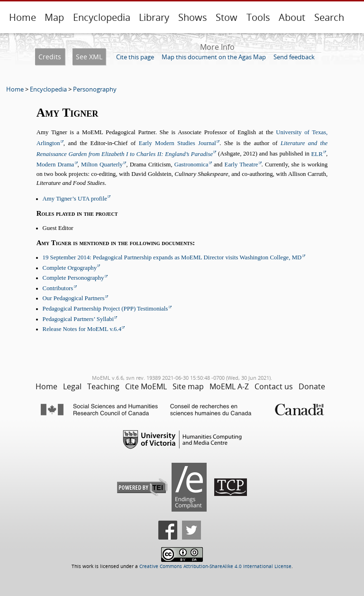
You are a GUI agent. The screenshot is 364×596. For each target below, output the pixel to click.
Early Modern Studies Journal (177, 143)
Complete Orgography (70, 268)
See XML (89, 57)
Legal (72, 386)
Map (54, 17)
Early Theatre (241, 165)
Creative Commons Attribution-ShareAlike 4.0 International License (215, 566)
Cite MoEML (146, 386)
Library (154, 17)
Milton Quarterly (102, 165)
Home (23, 17)
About (292, 17)
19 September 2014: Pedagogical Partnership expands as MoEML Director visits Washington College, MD (172, 257)
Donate (312, 386)
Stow (227, 17)
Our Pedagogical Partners (74, 298)
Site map (188, 386)
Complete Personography (73, 278)
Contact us (274, 386)
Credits (50, 57)
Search (329, 17)
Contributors (58, 288)
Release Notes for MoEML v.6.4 (82, 329)
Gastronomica (191, 165)
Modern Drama (55, 165)
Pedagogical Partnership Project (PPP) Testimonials (105, 309)
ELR (317, 154)
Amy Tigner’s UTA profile (75, 199)
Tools (258, 17)
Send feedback (294, 57)
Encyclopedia (102, 17)
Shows (193, 17)
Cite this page (135, 57)
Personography (95, 89)
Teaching (103, 386)
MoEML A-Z (229, 386)
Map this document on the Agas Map (214, 57)
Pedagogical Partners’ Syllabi (78, 319)
